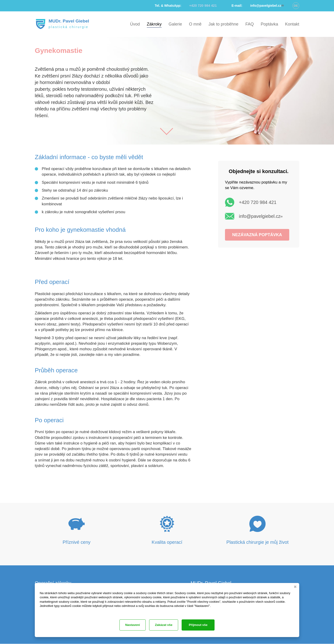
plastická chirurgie (68, 27)
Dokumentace (48, 611)
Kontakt (292, 24)
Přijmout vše (202, 625)
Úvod (135, 24)
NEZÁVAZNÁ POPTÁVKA (257, 235)
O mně (195, 24)
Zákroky (154, 24)
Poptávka (269, 24)
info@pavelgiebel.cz (261, 216)
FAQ (250, 24)
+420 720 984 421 (258, 202)
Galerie (175, 24)
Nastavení (166, 625)
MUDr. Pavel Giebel (68, 21)
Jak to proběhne (223, 24)
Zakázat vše (131, 625)
